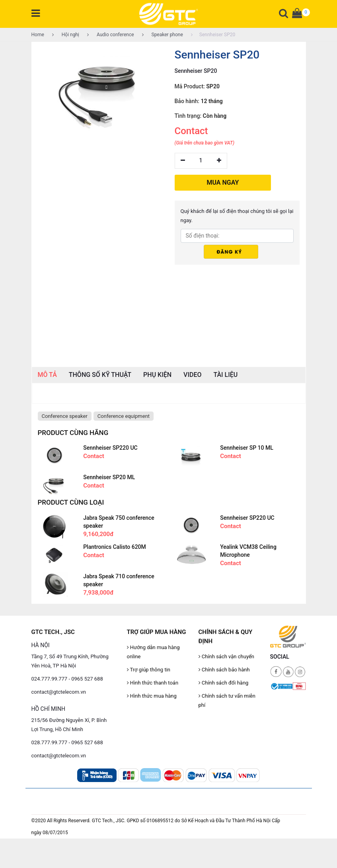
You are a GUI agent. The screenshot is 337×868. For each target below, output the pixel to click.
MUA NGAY (223, 182)
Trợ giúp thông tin (149, 670)
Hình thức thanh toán (153, 683)
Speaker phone (163, 35)
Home (38, 35)
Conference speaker (65, 416)
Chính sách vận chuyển (227, 656)
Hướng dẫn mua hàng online (153, 652)
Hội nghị (66, 35)
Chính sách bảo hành (224, 670)
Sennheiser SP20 (213, 35)
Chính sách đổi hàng (224, 683)
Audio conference (111, 35)
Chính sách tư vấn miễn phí (227, 700)
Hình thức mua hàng (152, 696)
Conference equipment (124, 416)
